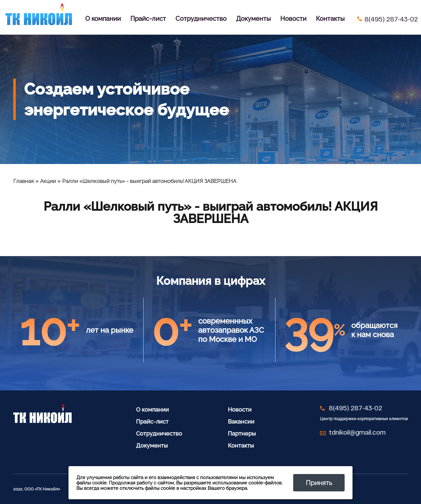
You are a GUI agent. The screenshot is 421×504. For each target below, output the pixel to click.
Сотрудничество (201, 19)
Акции (48, 181)
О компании (103, 19)
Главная (24, 181)
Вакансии (241, 422)
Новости (293, 19)
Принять (319, 483)
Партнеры (242, 434)
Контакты (330, 19)
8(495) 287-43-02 (391, 19)
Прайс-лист (148, 19)
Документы (253, 19)
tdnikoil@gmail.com (357, 432)
